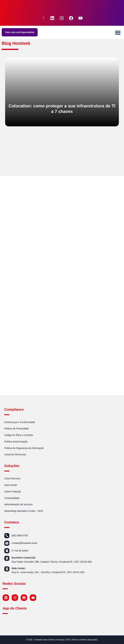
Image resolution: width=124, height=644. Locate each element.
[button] (118, 33)
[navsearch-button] (44, 18)
